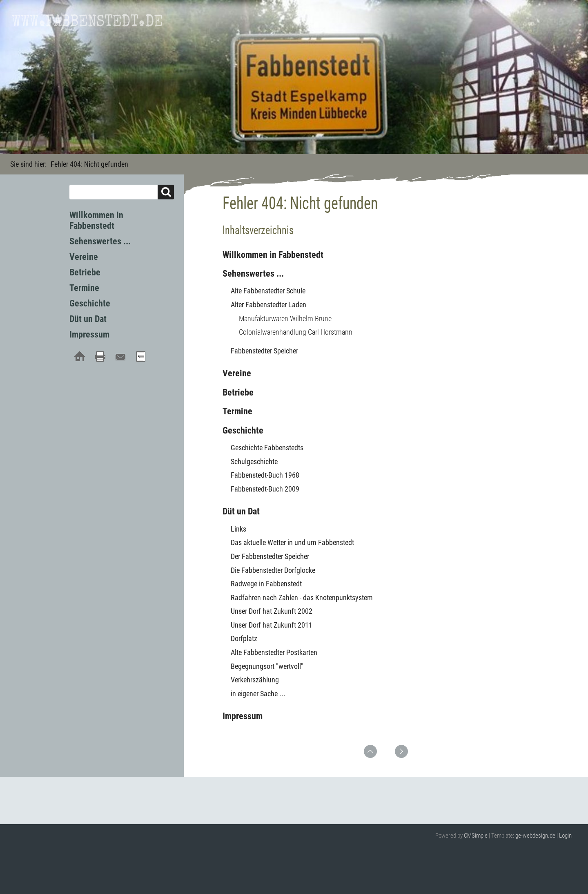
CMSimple (476, 836)
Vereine (237, 373)
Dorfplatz (244, 638)
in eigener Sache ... (258, 694)
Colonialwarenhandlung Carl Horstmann (296, 332)
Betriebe (238, 392)
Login (565, 836)
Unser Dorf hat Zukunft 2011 (272, 625)
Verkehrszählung (255, 680)
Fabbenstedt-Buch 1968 (265, 475)
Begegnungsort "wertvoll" (267, 666)
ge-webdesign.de (535, 836)
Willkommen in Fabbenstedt (273, 255)
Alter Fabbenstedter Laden (268, 305)
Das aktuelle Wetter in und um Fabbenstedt (292, 542)
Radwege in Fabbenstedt (266, 584)
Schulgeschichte (254, 462)
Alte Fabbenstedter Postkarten (274, 652)
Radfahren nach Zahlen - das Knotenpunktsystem (302, 598)
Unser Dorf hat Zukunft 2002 (272, 611)
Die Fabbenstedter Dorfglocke (273, 570)
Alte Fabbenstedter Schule (268, 291)
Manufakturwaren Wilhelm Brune (285, 318)
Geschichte (243, 430)
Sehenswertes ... (253, 274)
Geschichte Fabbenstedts (267, 448)
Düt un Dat (241, 511)
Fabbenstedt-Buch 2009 (265, 489)
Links (238, 529)
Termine (237, 411)
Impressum (243, 716)
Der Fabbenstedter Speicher (270, 556)
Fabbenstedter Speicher (264, 351)
